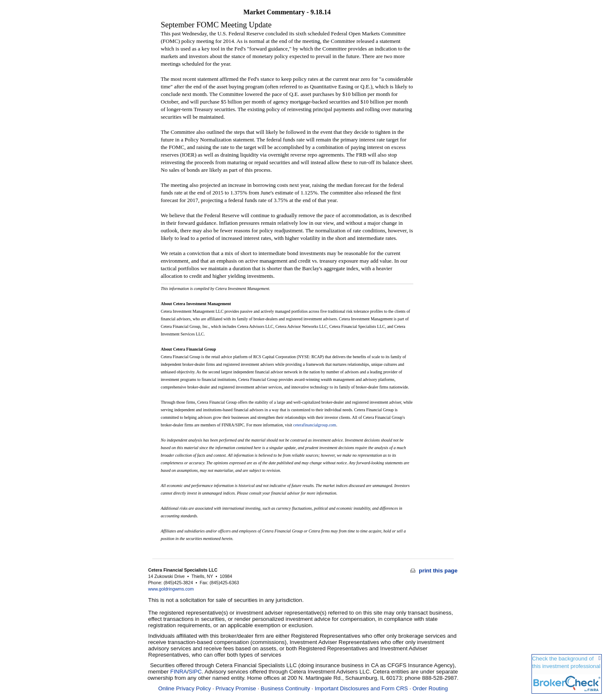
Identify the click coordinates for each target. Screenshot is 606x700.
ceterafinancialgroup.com (315, 425)
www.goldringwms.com (171, 589)
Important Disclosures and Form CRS (361, 688)
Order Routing (430, 688)
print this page (434, 571)
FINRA (179, 672)
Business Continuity (286, 688)
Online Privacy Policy (185, 688)
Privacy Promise (236, 688)
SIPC (195, 672)
